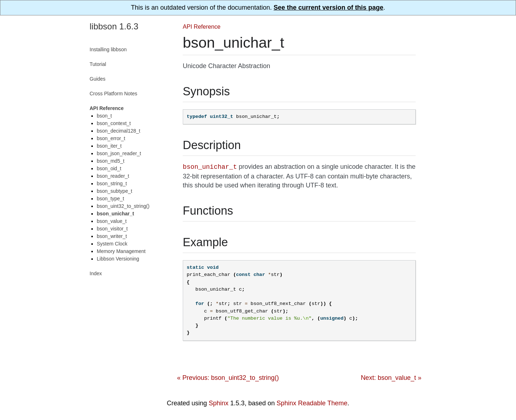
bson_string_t (112, 183)
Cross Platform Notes (113, 94)
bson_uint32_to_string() (123, 206)
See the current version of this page (329, 8)
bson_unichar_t (115, 214)
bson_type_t (110, 199)
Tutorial (98, 64)
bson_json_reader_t (119, 153)
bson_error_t (111, 138)
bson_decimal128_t (118, 131)
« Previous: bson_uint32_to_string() (228, 378)
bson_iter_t (109, 146)
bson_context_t (114, 123)
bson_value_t (112, 221)
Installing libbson (108, 49)
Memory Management (121, 251)
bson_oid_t (109, 168)
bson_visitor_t (112, 229)
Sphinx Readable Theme (312, 403)
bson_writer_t (112, 236)
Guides (97, 79)
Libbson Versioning (118, 259)
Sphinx (219, 403)
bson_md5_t (111, 161)
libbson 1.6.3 (114, 26)
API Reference (202, 27)
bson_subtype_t (114, 191)
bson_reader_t (113, 176)
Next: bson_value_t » (391, 378)
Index (96, 273)
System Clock (112, 244)
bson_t (104, 116)
